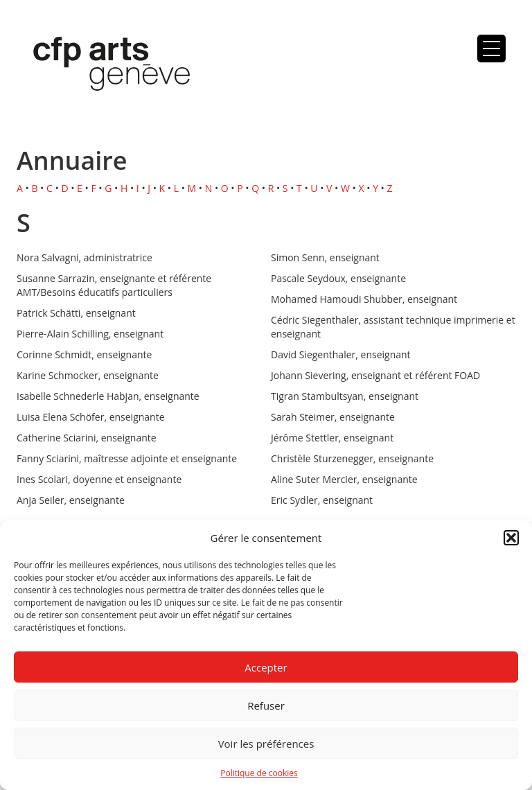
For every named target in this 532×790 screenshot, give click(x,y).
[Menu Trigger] (491, 49)
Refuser (266, 705)
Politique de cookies (259, 773)
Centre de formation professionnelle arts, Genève (103, 67)
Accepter (266, 667)
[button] (511, 538)
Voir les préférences (266, 744)
